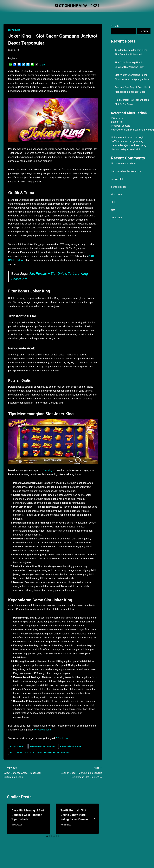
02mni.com (62, 738)
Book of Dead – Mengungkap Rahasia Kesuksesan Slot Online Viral (79, 772)
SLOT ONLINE (14, 30)
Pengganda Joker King (70, 746)
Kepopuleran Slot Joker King (43, 746)
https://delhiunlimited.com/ (126, 171)
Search (115, 26)
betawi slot (117, 179)
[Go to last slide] (12, 819)
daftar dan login (135, 137)
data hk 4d (117, 122)
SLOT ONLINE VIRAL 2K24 (22, 752)
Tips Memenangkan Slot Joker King (54, 752)
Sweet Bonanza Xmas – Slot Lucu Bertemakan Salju (27, 772)
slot (113, 202)
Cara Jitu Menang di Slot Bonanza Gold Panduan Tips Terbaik (28, 815)
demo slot (117, 217)
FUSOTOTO (117, 118)
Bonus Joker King (18, 746)
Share (42, 65)
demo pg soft (118, 187)
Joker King (46, 470)
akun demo (117, 194)
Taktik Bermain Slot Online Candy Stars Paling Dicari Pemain (74, 815)
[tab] (47, 836)
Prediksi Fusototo (121, 126)
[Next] (94, 819)
